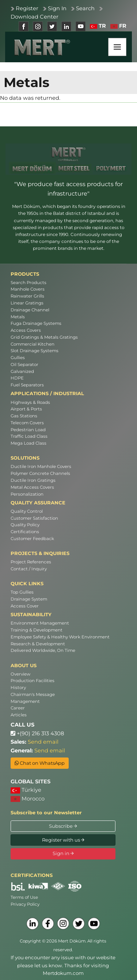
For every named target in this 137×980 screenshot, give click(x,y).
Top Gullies (22, 592)
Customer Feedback (32, 539)
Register (27, 8)
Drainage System (29, 599)
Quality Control (27, 511)
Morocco (28, 799)
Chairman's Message (33, 694)
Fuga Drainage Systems (36, 323)
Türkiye (26, 790)
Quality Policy (25, 525)
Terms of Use (24, 897)
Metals (18, 317)
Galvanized (22, 371)
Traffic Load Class (29, 436)
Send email (43, 742)
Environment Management (40, 623)
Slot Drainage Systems (35, 351)
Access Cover (25, 606)
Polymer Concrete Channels (40, 473)
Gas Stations (24, 416)
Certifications (25, 532)
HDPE (17, 378)
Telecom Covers (27, 423)
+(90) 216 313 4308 (37, 733)
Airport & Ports (26, 409)
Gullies (18, 358)
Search (85, 8)
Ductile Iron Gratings (33, 480)
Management (25, 701)
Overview (20, 674)
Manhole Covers (28, 289)
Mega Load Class (28, 443)
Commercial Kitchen (33, 344)
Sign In (57, 8)
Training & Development (37, 630)
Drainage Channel (30, 310)
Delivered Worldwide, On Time (43, 650)
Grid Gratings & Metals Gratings (44, 337)
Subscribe (63, 826)
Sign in (63, 853)
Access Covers (26, 330)
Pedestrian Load (28, 430)
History (18, 688)
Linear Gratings (27, 303)
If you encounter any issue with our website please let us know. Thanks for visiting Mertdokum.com (63, 965)
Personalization (27, 494)
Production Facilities (33, 681)
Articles (19, 715)
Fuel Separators (27, 385)
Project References (31, 562)
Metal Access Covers (32, 487)
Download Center (35, 17)
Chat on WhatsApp (40, 763)
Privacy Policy (25, 904)
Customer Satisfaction (34, 518)
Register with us (63, 840)
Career (18, 708)
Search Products (28, 283)
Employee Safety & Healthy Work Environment (60, 637)
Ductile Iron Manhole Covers (41, 467)
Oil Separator (24, 365)
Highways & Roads (30, 402)
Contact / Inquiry (29, 569)
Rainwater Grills (27, 296)
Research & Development (38, 644)
